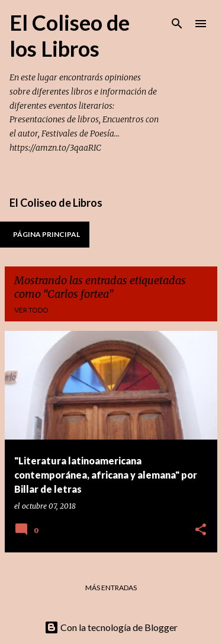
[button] (201, 530)
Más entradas (111, 588)
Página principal (46, 234)
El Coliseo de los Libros (70, 35)
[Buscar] (177, 24)
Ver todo (31, 310)
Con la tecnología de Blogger (111, 627)
